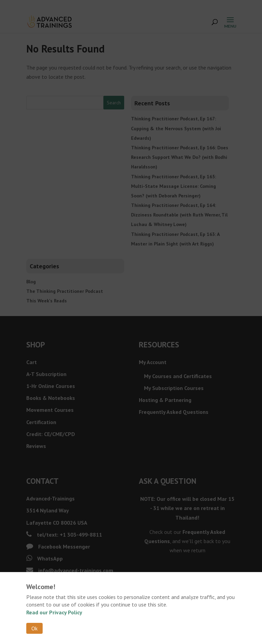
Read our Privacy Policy (54, 612)
